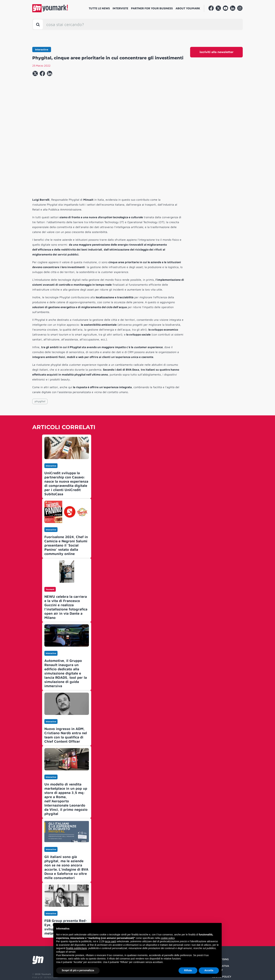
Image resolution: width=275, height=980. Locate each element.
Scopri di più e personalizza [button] (78, 970)
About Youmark (188, 8)
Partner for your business (152, 8)
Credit (217, 947)
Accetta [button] (209, 970)
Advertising (220, 923)
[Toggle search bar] (38, 24)
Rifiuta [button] (188, 970)
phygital (40, 365)
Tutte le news (99, 8)
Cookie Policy (222, 941)
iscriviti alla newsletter (217, 52)
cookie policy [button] (168, 938)
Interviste (120, 8)
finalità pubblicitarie (77, 948)
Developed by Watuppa (46, 967)
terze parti (110, 941)
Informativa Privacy (221, 932)
